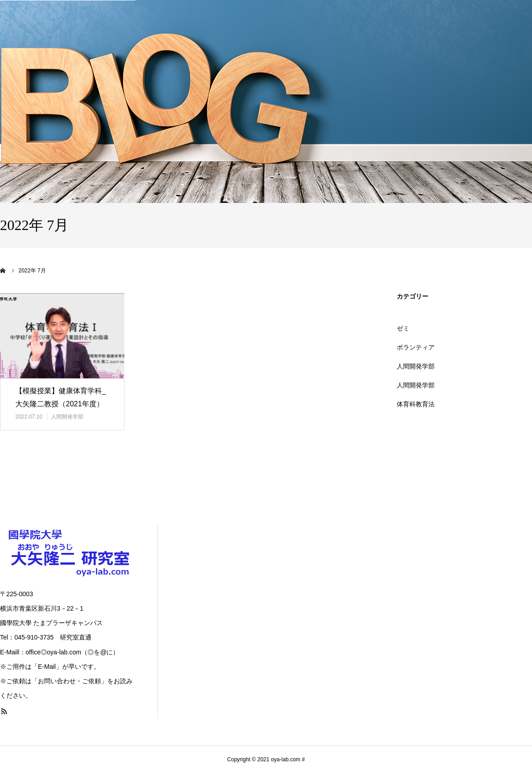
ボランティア (416, 347)
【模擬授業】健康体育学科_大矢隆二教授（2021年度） (61, 397)
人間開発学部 (67, 417)
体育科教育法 (416, 404)
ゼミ (403, 328)
